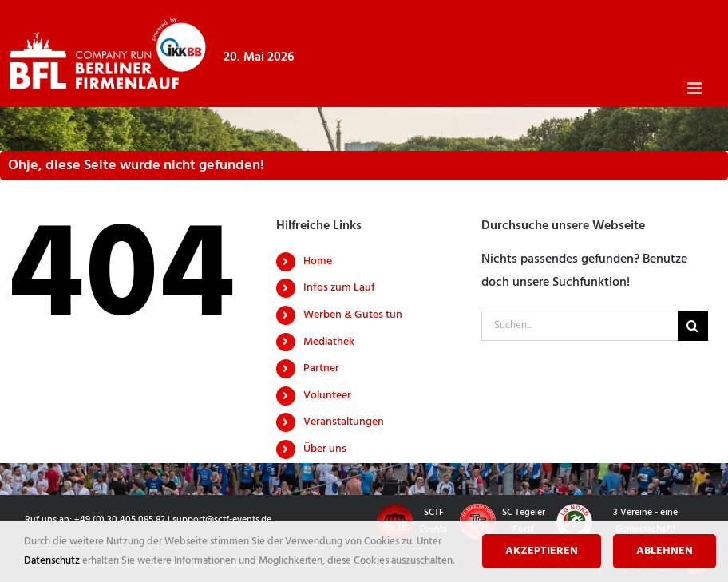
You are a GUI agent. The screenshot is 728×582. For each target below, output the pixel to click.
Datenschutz (53, 561)
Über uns (325, 449)
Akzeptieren (542, 551)
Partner (321, 368)
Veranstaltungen (344, 422)
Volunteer (327, 396)
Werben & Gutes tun (353, 315)
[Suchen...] (580, 326)
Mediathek (329, 342)
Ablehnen (665, 551)
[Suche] (693, 326)
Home (318, 261)
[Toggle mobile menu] (696, 88)
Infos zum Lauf (339, 288)
